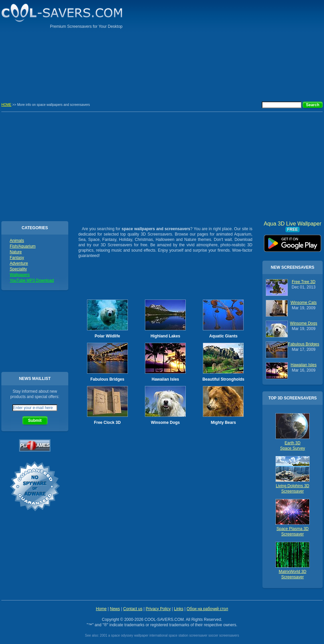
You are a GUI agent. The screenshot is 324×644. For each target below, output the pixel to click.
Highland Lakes (166, 336)
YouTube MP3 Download (32, 280)
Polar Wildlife (107, 336)
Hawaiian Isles (165, 379)
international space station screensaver (178, 635)
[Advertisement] (276, 47)
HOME (6, 105)
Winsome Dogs (166, 423)
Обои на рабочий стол (208, 609)
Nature (16, 252)
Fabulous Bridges (107, 379)
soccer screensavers (224, 635)
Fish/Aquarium (23, 246)
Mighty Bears (223, 423)
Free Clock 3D (107, 423)
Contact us (133, 609)
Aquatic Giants (223, 336)
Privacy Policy (158, 609)
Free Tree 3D (304, 282)
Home (101, 609)
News (115, 609)
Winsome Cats (304, 303)
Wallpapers (20, 275)
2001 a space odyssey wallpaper (124, 635)
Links (179, 609)
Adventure (19, 263)
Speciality (18, 269)
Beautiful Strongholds (223, 379)
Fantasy (17, 258)
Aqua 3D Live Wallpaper (293, 241)
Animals (17, 241)
